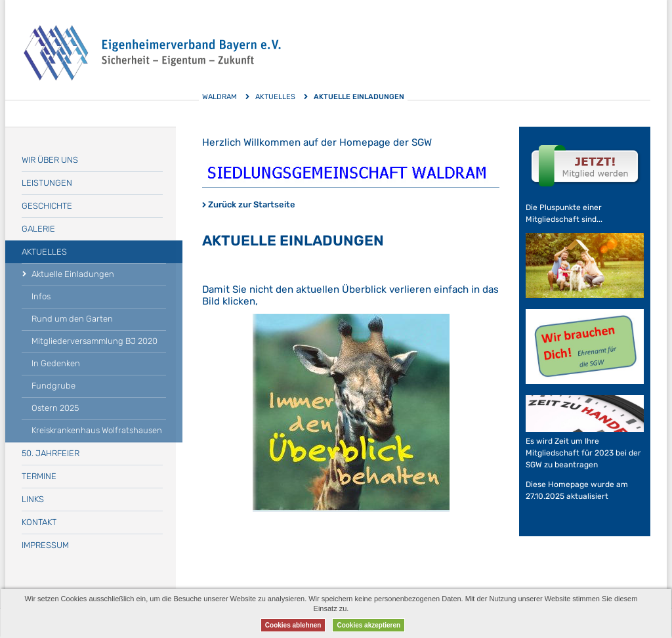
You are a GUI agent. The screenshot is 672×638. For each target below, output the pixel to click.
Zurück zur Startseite (252, 204)
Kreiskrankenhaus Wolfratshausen (97, 430)
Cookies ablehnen (293, 625)
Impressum (45, 545)
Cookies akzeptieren (368, 625)
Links (33, 499)
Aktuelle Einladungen (73, 274)
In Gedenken (56, 363)
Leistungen (47, 183)
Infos (41, 296)
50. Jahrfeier (51, 453)
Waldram (220, 97)
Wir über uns (50, 160)
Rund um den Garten (72, 319)
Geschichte (47, 206)
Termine (39, 476)
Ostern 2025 (55, 408)
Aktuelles (275, 97)
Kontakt (39, 522)
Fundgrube (53, 386)
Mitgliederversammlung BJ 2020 (94, 341)
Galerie (38, 229)
